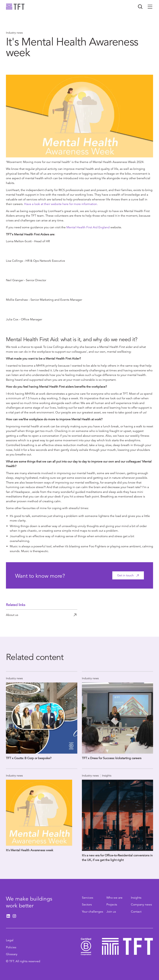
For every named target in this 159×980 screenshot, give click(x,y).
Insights (136, 898)
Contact (136, 912)
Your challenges (93, 912)
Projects (112, 905)
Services (88, 898)
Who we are (114, 898)
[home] (15, 7)
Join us (111, 912)
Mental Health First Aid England (88, 227)
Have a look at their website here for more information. (61, 204)
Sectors (87, 905)
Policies (11, 947)
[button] (150, 7)
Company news (141, 905)
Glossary (12, 954)
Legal (10, 940)
